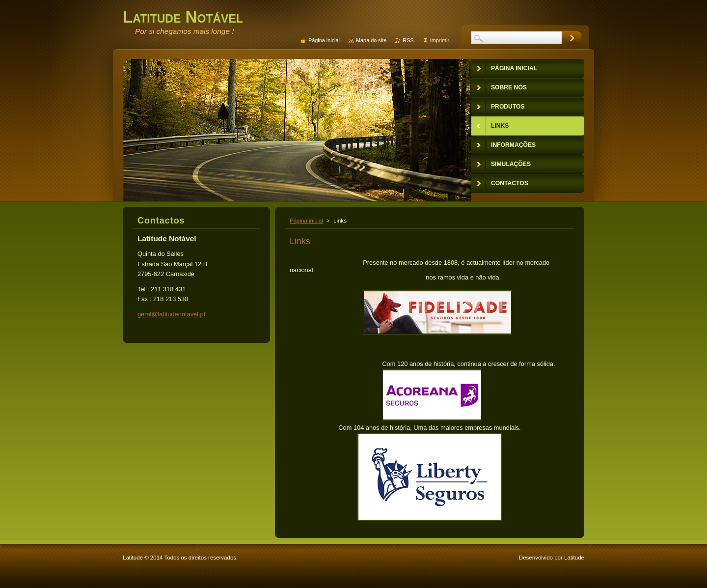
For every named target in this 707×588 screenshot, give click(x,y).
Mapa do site (371, 40)
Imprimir (440, 40)
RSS (408, 40)
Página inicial (306, 221)
